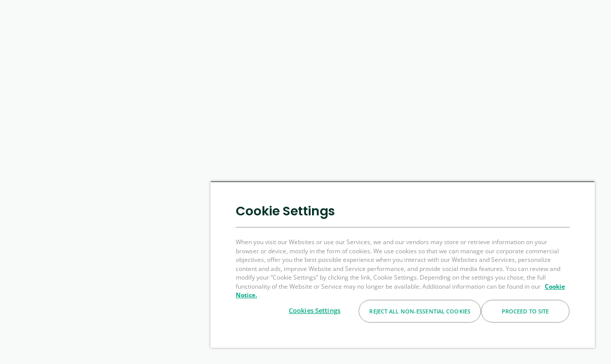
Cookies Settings (315, 310)
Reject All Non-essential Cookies (420, 311)
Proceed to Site (526, 311)
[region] (418, 264)
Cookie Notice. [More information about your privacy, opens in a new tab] (409, 295)
